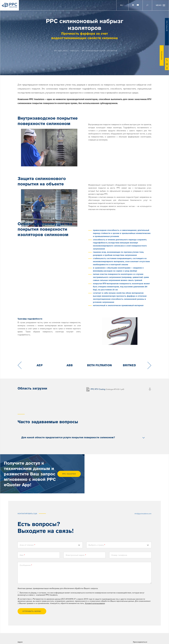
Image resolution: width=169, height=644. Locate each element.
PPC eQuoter (69, 474)
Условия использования (95, 603)
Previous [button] (20, 365)
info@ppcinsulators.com (143, 514)
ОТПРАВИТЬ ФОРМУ (32, 611)
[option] (40, 365)
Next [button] (149, 365)
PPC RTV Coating (107, 389)
